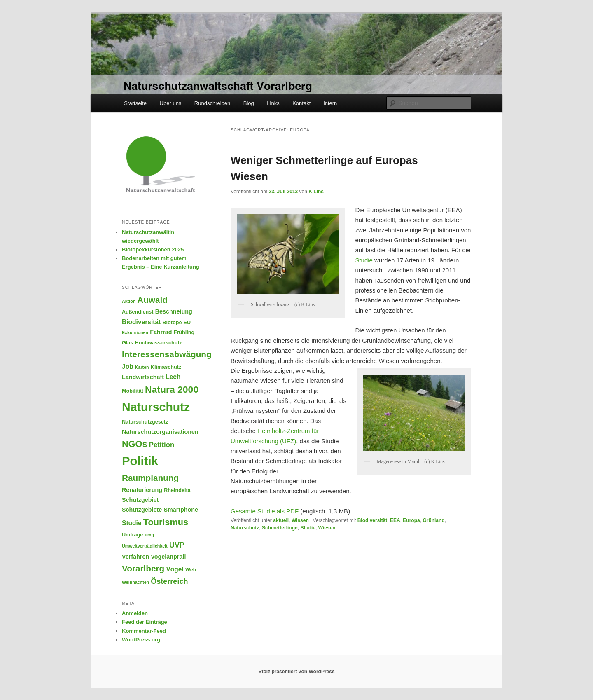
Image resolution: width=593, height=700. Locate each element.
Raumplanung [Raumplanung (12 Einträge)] (150, 478)
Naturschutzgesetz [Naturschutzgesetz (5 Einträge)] (145, 422)
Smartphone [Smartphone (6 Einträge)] (181, 510)
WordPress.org (141, 640)
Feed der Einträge (145, 622)
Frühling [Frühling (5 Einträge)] (184, 332)
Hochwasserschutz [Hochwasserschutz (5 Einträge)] (159, 343)
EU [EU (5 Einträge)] (187, 323)
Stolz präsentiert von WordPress (296, 672)
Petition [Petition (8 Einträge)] (162, 445)
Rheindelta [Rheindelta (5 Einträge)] (177, 490)
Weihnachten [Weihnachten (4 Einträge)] (135, 582)
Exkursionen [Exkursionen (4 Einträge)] (135, 332)
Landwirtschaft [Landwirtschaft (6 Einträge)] (143, 377)
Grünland (433, 520)
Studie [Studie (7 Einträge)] (132, 523)
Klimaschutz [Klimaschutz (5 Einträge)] (166, 367)
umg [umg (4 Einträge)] (149, 535)
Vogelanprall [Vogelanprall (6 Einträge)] (168, 557)
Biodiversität (372, 520)
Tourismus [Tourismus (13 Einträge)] (166, 522)
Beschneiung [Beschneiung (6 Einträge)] (174, 311)
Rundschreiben (212, 103)
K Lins (316, 192)
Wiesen (327, 528)
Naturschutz (245, 528)
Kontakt (301, 103)
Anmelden (135, 613)
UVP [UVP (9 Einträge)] (177, 545)
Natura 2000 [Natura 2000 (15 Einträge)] (172, 389)
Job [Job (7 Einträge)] (128, 366)
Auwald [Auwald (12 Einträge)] (152, 300)
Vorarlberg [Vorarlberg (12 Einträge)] (143, 568)
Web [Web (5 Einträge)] (191, 570)
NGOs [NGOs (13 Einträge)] (135, 444)
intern (330, 103)
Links (273, 103)
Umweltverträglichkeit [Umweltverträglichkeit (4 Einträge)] (145, 546)
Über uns (171, 103)
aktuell (281, 520)
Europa (411, 520)
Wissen (300, 520)
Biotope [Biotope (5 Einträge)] (172, 323)
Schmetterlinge (280, 528)
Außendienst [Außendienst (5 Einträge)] (138, 312)
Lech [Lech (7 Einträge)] (173, 377)
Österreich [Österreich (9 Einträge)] (169, 581)
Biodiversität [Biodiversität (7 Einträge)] (141, 322)
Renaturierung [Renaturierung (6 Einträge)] (142, 490)
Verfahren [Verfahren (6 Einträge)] (135, 557)
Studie (365, 260)
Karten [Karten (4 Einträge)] (142, 367)
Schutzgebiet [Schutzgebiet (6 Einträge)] (140, 500)
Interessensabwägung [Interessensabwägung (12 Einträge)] (167, 354)
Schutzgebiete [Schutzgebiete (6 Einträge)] (142, 510)
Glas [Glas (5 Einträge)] (127, 343)
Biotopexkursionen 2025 (153, 249)
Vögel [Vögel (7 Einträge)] (175, 569)
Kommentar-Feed (144, 631)
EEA (395, 520)
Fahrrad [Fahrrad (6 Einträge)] (161, 332)
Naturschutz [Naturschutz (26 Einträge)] (156, 407)
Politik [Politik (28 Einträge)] (140, 461)
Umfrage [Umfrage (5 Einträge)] (132, 535)
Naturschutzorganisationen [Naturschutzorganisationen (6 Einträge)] (160, 432)
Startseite (135, 103)
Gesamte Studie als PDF (265, 511)
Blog (249, 103)
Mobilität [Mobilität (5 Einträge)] (133, 391)
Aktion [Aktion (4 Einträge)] (129, 301)
